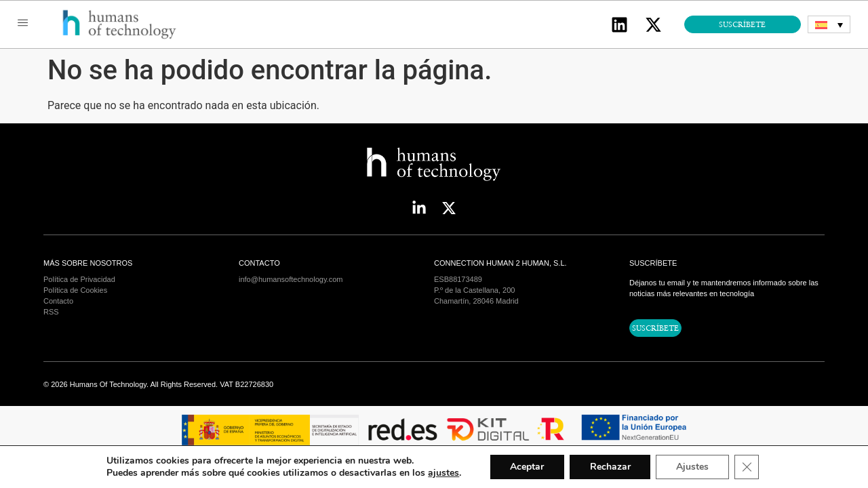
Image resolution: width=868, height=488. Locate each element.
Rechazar (610, 467)
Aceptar (527, 467)
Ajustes (693, 467)
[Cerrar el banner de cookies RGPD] (747, 467)
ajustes (443, 473)
